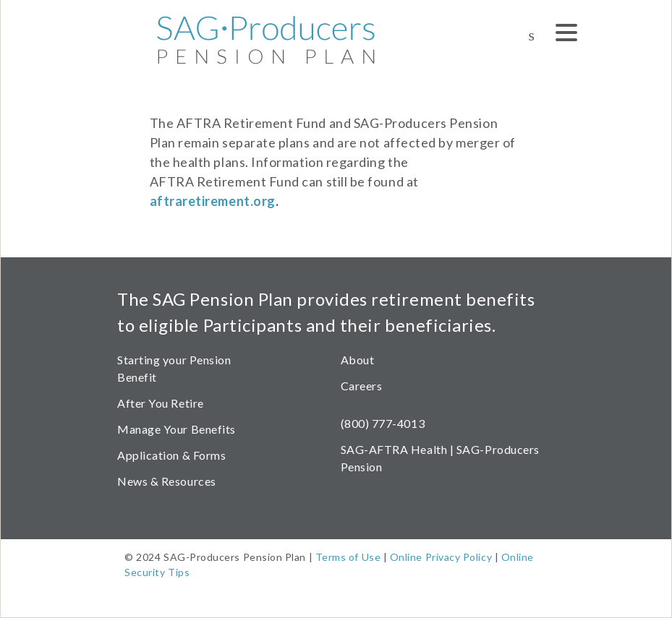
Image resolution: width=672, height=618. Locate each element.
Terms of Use (348, 557)
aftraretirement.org (213, 201)
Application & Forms (171, 455)
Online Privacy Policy (441, 557)
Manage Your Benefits (176, 429)
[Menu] (566, 35)
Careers (362, 386)
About (358, 360)
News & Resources (167, 481)
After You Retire (161, 403)
